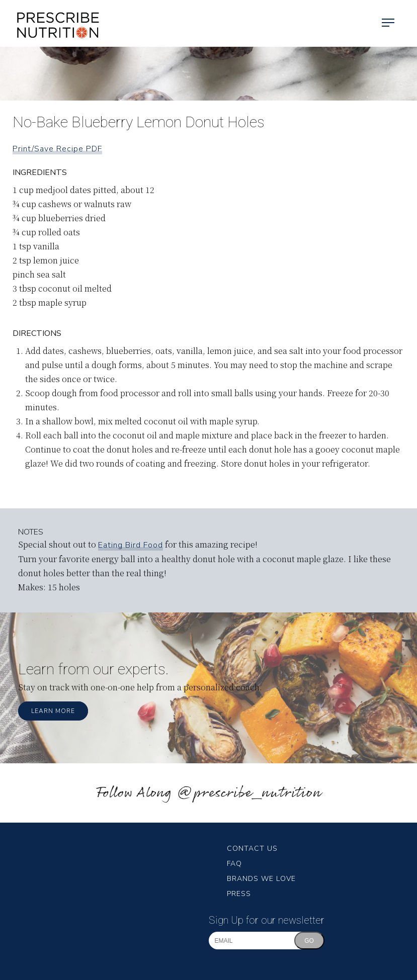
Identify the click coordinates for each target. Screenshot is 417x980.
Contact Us (252, 849)
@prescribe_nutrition (249, 793)
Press (239, 894)
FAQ (234, 864)
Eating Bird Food (131, 545)
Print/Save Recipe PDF (57, 149)
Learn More (53, 711)
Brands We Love (261, 879)
